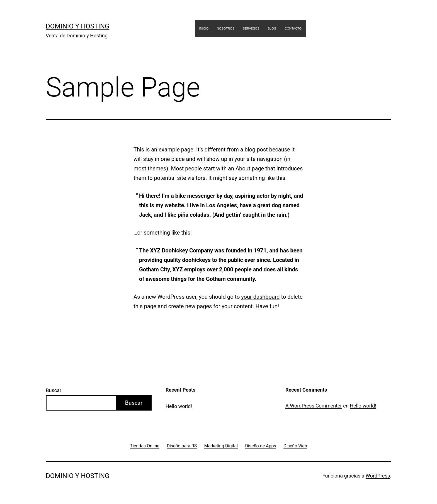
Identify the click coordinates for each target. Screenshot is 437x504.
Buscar (54, 390)
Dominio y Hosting (77, 26)
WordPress (378, 476)
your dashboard (260, 297)
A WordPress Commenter (314, 406)
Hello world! (179, 406)
